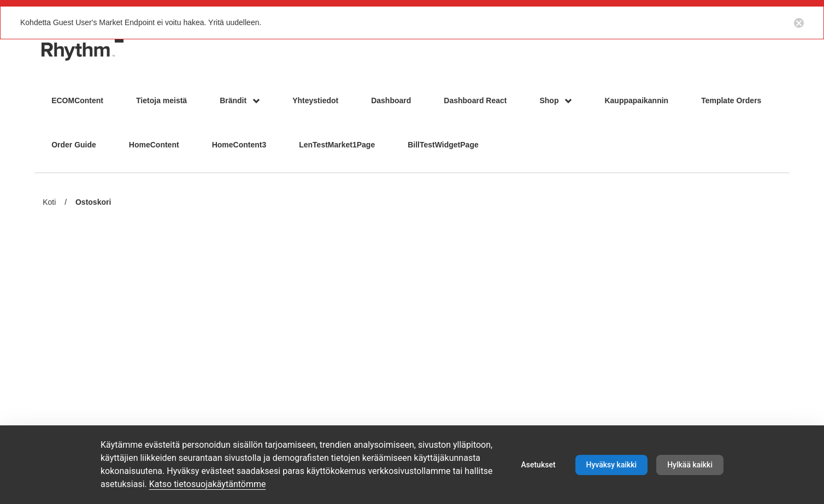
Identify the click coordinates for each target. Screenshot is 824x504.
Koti (49, 202)
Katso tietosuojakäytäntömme (208, 484)
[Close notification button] (799, 22)
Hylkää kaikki (690, 465)
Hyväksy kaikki (612, 465)
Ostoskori (93, 203)
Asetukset (538, 465)
